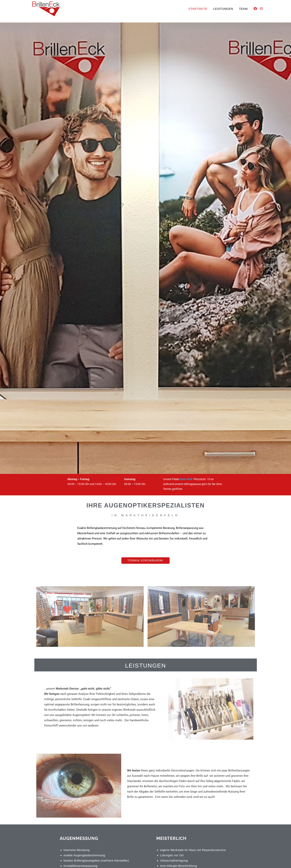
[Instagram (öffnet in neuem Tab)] (261, 9)
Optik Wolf (187, 479)
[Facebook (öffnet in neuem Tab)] (255, 9)
